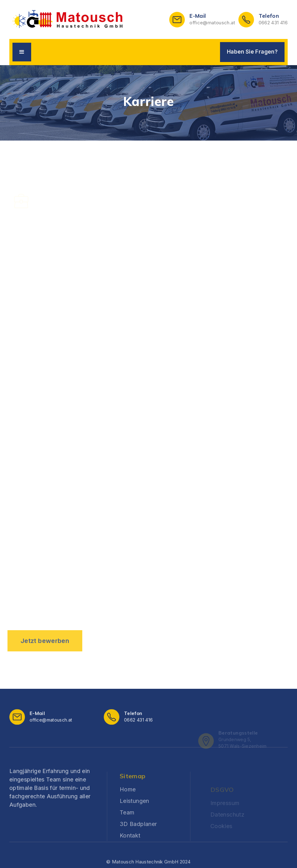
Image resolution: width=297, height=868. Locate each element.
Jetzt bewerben (45, 641)
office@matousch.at (212, 23)
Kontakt (130, 851)
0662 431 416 (273, 23)
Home (128, 805)
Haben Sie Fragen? (252, 52)
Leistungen (134, 816)
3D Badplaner (138, 839)
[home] (67, 19)
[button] (22, 52)
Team (127, 828)
